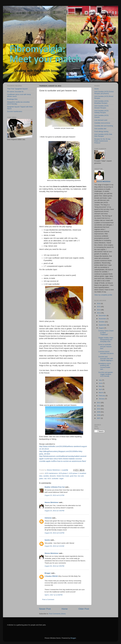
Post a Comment (48, 599)
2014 (99, 310)
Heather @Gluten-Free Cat (55, 487)
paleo (41, 479)
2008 (99, 415)
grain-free (73, 476)
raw (45, 479)
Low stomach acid (101, 120)
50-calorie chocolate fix (15, 92)
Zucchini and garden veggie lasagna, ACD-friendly (106, 374)
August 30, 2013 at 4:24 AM (54, 546)
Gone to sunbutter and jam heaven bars (105, 346)
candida (46, 476)
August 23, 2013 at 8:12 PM (55, 495)
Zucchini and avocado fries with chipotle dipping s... (106, 358)
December (103, 316)
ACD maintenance (51, 473)
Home (65, 609)
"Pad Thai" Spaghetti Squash (17, 89)
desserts (53, 476)
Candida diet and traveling (104, 126)
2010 (99, 409)
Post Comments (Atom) (57, 614)
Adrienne (48, 518)
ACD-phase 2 (63, 473)
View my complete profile (103, 295)
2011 (99, 406)
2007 (99, 418)
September (103, 325)
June (101, 383)
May (101, 386)
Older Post (84, 609)
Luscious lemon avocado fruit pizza (106, 352)
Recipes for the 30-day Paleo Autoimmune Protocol (102, 141)
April (101, 389)
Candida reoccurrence (102, 123)
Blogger (48, 573)
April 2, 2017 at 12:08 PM (54, 595)
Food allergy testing (101, 131)
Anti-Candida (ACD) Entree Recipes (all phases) (104, 93)
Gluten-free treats (63, 476)
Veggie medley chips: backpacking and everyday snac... (106, 340)
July (100, 380)
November (103, 319)
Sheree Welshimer (52, 502)
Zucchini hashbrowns (15, 111)
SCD (49, 479)
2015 (99, 307)
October (102, 322)
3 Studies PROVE (51, 576)
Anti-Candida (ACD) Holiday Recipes (101, 112)
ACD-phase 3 (74, 473)
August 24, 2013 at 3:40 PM (55, 511)
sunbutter (55, 479)
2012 (99, 403)
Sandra (47, 540)
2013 (99, 313)
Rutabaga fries (12, 99)
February (102, 396)
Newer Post (45, 609)
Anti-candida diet (100, 129)
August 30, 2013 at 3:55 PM (55, 566)
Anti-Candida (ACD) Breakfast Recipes (101, 102)
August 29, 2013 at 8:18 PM (55, 533)
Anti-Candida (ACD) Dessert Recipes (101, 107)
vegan (61, 479)
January (102, 399)
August (102, 328)
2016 (99, 303)
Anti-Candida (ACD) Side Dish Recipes (103, 135)
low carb (81, 476)
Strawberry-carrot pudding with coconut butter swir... (104, 366)
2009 (99, 412)
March (101, 393)
